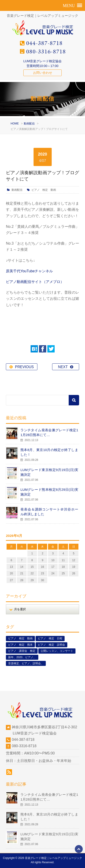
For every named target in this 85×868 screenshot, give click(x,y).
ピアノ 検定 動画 (44, 190)
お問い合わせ (43, 73)
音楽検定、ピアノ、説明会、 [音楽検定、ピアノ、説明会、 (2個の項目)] (26, 663)
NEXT (63, 367)
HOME (15, 124)
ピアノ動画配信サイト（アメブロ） (35, 282)
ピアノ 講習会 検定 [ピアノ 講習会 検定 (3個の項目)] (22, 651)
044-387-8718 (23, 740)
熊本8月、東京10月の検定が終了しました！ (49, 452)
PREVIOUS (24, 367)
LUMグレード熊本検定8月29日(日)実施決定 (49, 492)
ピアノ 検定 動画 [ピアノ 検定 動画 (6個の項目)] (20, 638)
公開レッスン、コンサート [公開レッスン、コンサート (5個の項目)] (57, 651)
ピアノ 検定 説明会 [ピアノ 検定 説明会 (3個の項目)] (51, 645)
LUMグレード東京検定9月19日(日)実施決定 (49, 472)
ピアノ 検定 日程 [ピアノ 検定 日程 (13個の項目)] (50, 638)
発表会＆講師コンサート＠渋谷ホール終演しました (49, 512)
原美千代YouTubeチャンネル (29, 271)
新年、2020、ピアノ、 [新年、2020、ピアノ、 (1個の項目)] (22, 657)
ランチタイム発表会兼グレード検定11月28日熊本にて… (49, 432)
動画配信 (29, 124)
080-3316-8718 (24, 746)
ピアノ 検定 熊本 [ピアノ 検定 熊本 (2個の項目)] (20, 645)
